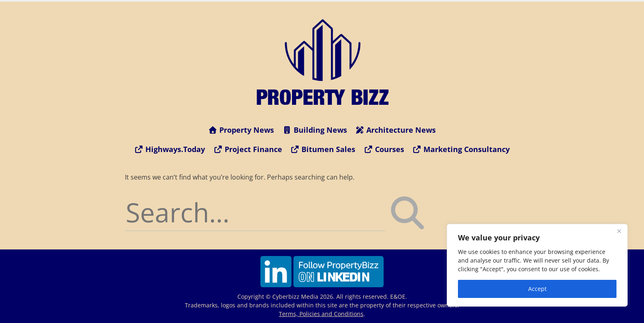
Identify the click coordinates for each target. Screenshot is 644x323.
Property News (241, 130)
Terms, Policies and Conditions (321, 314)
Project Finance (248, 149)
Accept (537, 289)
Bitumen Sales (323, 149)
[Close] (619, 231)
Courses (384, 149)
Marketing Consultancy (461, 149)
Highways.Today (170, 149)
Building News (315, 130)
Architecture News (396, 130)
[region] (537, 265)
